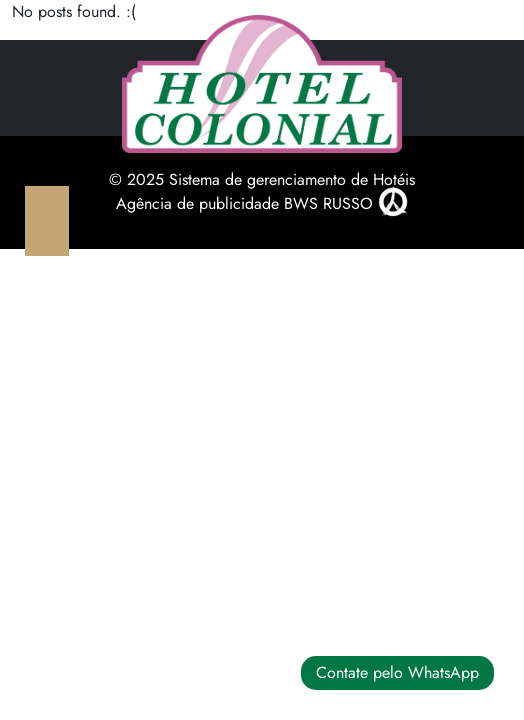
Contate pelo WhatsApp (397, 672)
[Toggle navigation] (47, 221)
